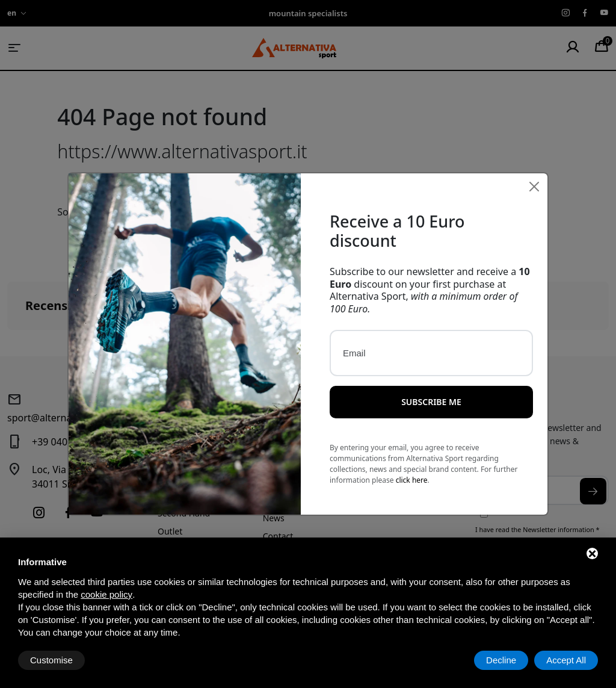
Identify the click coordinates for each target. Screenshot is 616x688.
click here (412, 458)
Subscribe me (431, 380)
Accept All (566, 660)
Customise (51, 660)
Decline (501, 660)
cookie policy (106, 594)
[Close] (534, 164)
